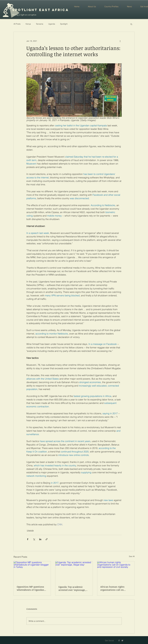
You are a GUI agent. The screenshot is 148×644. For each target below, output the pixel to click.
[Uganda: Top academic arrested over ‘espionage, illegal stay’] (74, 572)
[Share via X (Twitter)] (34, 539)
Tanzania (40, 24)
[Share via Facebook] (28, 539)
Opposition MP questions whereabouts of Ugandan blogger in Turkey (30, 588)
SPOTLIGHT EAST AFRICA (41, 10)
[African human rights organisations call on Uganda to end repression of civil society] (116, 572)
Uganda (52, 24)
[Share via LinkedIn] (40, 539)
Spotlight (64, 24)
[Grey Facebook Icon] (119, 641)
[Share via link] (47, 539)
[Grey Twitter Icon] (122, 641)
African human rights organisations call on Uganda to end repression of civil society (116, 588)
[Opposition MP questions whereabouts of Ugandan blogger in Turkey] (32, 572)
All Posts (17, 24)
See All (132, 556)
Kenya (28, 24)
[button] (131, 24)
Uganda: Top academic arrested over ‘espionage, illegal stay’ (72, 588)
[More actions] (120, 41)
